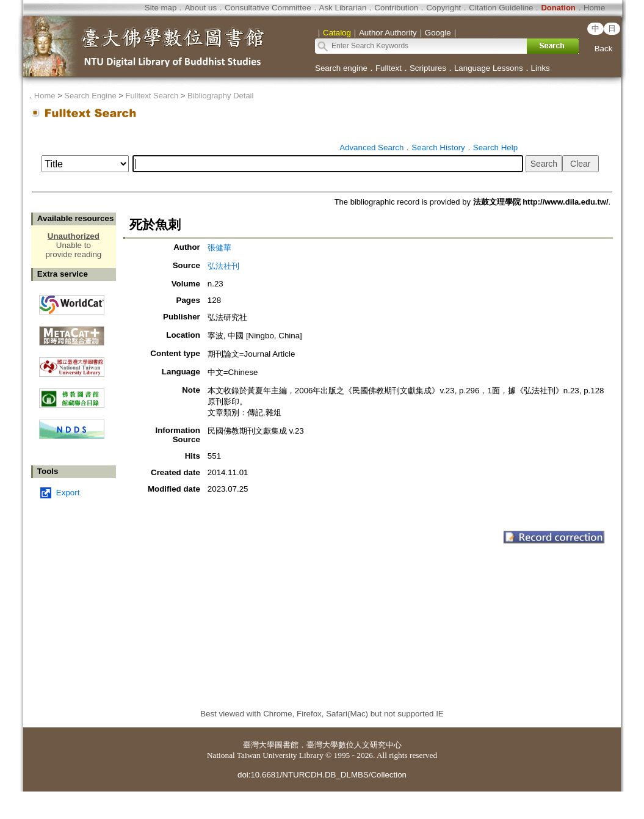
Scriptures (428, 68)
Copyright (443, 8)
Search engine (341, 68)
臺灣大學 (259, 745)
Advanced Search (371, 147)
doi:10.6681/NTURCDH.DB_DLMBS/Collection (322, 775)
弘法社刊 (223, 266)
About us (201, 8)
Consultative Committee (268, 8)
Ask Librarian (343, 8)
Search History (438, 147)
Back (604, 49)
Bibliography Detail (220, 96)
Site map (161, 8)
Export (68, 493)
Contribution (396, 8)
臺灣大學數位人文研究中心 (354, 745)
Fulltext (389, 68)
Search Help (495, 147)
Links (541, 68)
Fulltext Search (152, 96)
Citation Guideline (501, 8)
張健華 (219, 248)
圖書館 (287, 745)
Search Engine (90, 96)
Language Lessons (489, 68)
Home (595, 8)
